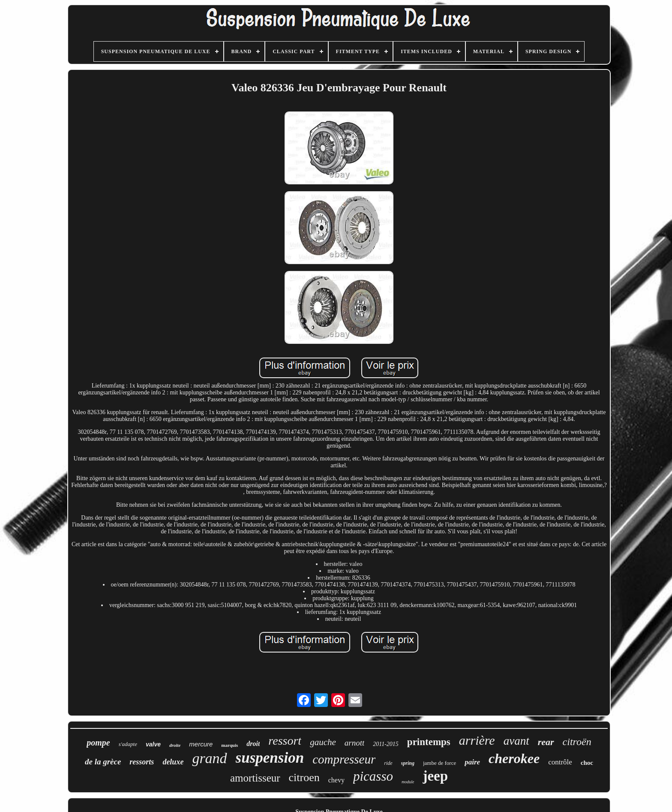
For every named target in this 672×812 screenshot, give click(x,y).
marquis (229, 745)
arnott (354, 743)
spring (408, 763)
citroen (304, 777)
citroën (577, 742)
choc (587, 763)
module (408, 782)
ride (388, 763)
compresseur (344, 759)
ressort (285, 741)
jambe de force (439, 763)
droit (253, 744)
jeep (435, 776)
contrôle (560, 762)
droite (175, 745)
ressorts (142, 762)
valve (153, 744)
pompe (98, 743)
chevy (336, 780)
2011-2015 (386, 744)
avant (516, 741)
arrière (477, 740)
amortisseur (255, 778)
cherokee (514, 758)
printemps (429, 742)
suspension (270, 758)
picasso (373, 776)
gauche (323, 742)
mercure (201, 744)
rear (546, 742)
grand (209, 758)
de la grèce (103, 762)
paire (472, 762)
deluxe (173, 762)
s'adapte (128, 744)
